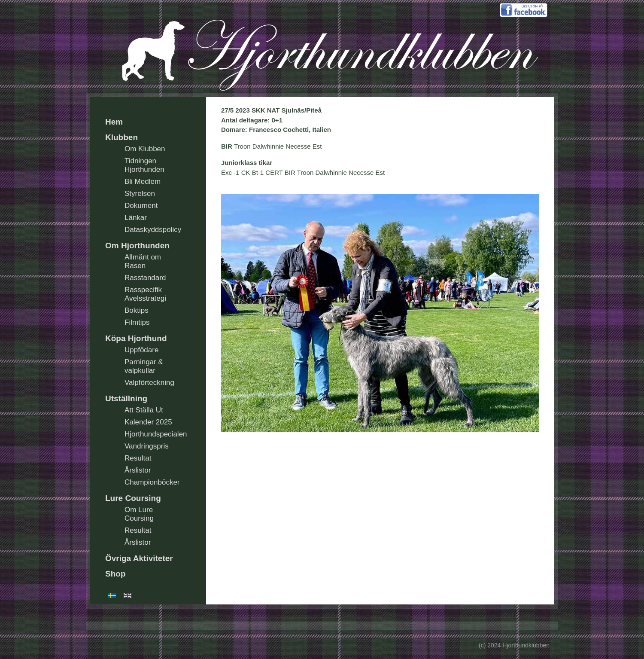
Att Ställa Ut (144, 410)
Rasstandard (145, 278)
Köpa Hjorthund (136, 338)
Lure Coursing (133, 498)
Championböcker (152, 482)
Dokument (141, 206)
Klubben (122, 137)
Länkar (136, 218)
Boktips (137, 310)
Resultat (138, 458)
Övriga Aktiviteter (139, 558)
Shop (115, 574)
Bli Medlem (143, 182)
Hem (114, 122)
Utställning (126, 398)
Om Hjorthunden (137, 246)
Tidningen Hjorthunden (144, 165)
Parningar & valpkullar (144, 366)
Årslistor (138, 470)
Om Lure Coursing (139, 514)
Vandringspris (147, 446)
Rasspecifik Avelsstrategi (145, 294)
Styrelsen (140, 194)
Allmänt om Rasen (143, 261)
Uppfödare (141, 350)
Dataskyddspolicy (153, 230)
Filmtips (137, 322)
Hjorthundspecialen (156, 434)
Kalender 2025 (148, 422)
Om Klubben (145, 149)
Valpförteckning (149, 383)
